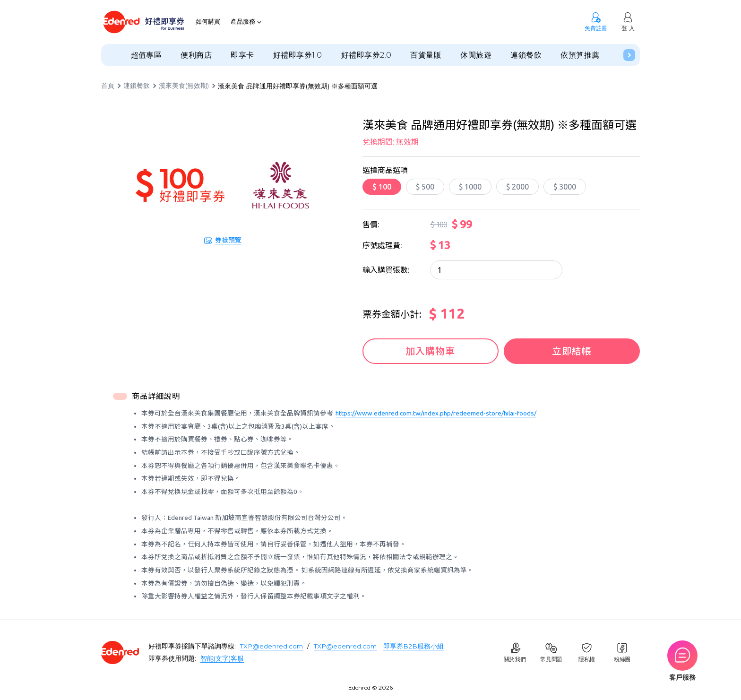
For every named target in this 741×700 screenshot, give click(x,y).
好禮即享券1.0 (298, 55)
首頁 (108, 86)
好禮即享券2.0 (366, 55)
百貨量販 (426, 55)
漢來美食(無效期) (184, 86)
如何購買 (208, 22)
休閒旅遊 (476, 55)
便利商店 (196, 55)
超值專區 (146, 55)
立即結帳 (573, 351)
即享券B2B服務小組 (414, 646)
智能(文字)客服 (222, 658)
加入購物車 (429, 351)
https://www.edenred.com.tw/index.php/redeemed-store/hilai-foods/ (436, 413)
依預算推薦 (580, 55)
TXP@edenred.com (271, 646)
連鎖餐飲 (526, 55)
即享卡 (242, 55)
